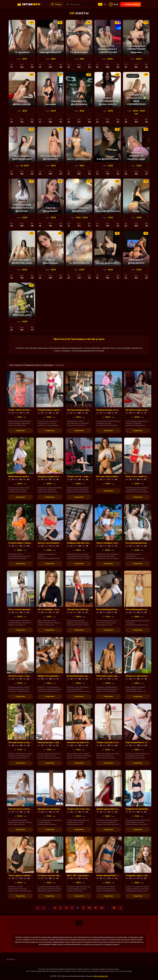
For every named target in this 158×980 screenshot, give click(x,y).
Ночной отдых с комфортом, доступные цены (32, 676)
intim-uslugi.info (16, 365)
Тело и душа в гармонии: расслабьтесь (29, 875)
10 (89, 908)
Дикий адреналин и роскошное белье (116, 809)
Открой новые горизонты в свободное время (61, 410)
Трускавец (48, 365)
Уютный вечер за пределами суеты (27, 742)
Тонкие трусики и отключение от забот (117, 742)
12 (102, 908)
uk (105, 4)
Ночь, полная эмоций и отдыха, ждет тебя (31, 609)
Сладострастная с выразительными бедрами (91, 809)
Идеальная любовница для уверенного (58, 809)
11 (96, 908)
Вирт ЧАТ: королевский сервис (83, 875)
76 (114, 908)
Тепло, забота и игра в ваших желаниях (29, 410)
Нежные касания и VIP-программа (85, 742)
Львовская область (33, 365)
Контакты (11, 959)
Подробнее (20, 430)
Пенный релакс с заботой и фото (55, 742)
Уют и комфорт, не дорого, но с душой (58, 609)
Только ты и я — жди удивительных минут (89, 476)
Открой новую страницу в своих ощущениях (32, 543)
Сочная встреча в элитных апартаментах (59, 875)
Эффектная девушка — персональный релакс (61, 676)
